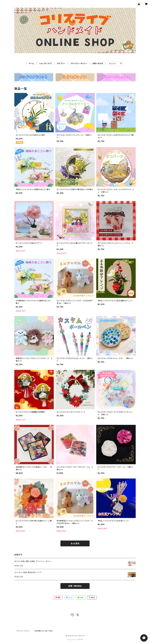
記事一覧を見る (75, 586)
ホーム (32, 63)
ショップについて (46, 63)
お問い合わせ (98, 63)
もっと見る (75, 543)
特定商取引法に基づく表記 (44, 631)
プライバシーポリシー (79, 63)
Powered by (75, 640)
